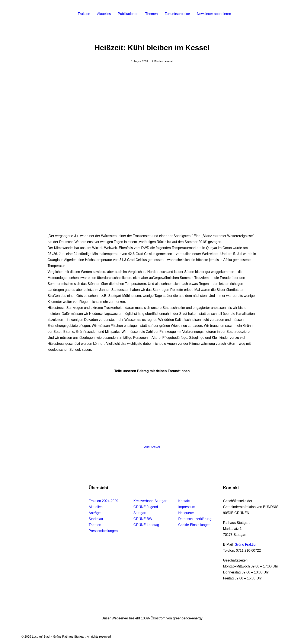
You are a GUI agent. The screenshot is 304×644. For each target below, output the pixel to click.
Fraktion (84, 14)
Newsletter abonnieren (214, 14)
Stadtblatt (96, 519)
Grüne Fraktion (246, 545)
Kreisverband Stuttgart (151, 501)
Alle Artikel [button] (152, 447)
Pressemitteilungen (103, 531)
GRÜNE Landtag (146, 525)
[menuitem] (84, 14)
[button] (259, 14)
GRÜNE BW (143, 519)
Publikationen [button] (128, 14)
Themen (152, 14)
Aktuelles (104, 14)
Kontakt (184, 501)
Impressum (187, 507)
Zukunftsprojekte (177, 14)
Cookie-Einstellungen (194, 525)
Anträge (95, 513)
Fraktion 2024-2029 (104, 501)
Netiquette (186, 513)
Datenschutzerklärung (195, 519)
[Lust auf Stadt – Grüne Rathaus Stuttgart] (41, 14)
